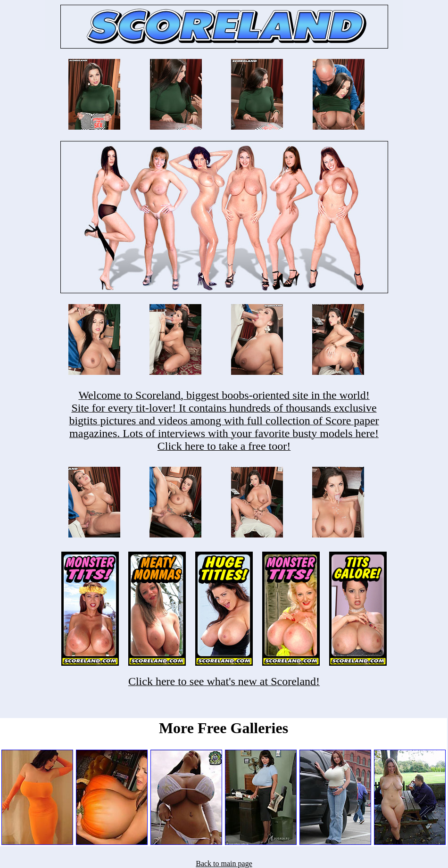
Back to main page (224, 864)
